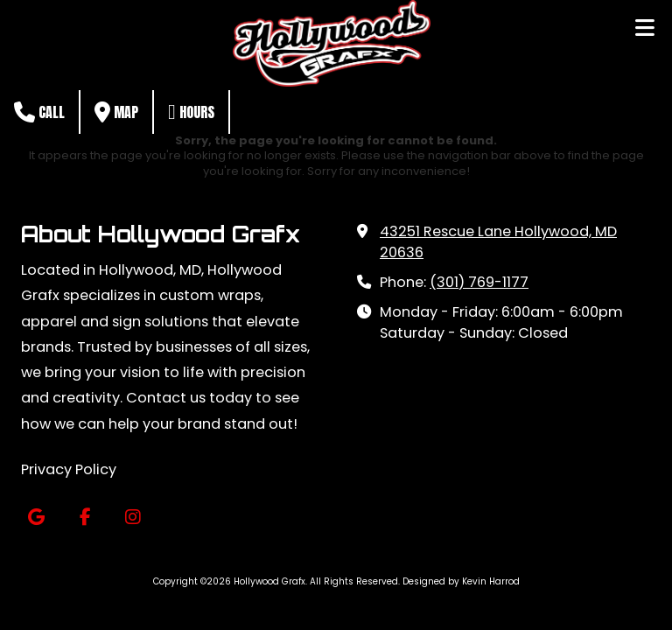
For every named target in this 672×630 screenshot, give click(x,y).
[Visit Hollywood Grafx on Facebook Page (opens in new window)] (84, 518)
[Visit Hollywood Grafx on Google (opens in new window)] (36, 518)
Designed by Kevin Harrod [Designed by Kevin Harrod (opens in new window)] (461, 581)
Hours (191, 112)
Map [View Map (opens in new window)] (116, 112)
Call (39, 112)
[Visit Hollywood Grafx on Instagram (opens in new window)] (133, 518)
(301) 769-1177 (479, 282)
